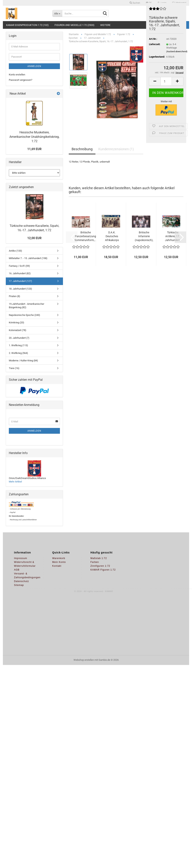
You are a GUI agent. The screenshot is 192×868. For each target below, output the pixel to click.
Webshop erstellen (84, 660)
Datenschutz (22, 581)
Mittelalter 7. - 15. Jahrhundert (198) (28, 258)
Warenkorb (59, 558)
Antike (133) (15, 251)
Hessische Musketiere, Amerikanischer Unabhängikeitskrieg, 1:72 (34, 137)
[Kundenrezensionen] (158, 10)
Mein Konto (59, 562)
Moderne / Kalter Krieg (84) (23, 360)
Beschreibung (82, 149)
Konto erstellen (17, 75)
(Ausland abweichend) (177, 52)
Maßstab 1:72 (99, 558)
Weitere (105, 25)
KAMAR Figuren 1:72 (103, 570)
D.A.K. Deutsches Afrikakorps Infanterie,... (112, 236)
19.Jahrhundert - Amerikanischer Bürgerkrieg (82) (26, 306)
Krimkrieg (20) (17, 323)
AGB (17, 570)
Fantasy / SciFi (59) (19, 266)
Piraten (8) (14, 296)
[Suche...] (57, 13)
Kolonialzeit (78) (18, 330)
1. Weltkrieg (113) (18, 345)
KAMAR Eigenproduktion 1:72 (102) (27, 25)
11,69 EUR (34, 149)
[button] (155, 81)
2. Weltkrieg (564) (18, 353)
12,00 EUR (34, 238)
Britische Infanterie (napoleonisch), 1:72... (144, 236)
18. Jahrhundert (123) (20, 289)
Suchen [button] (135, 3)
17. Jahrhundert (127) (20, 281)
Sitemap (19, 585)
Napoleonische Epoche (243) (24, 315)
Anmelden (34, 66)
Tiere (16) (14, 368)
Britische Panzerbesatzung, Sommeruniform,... (86, 236)
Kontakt (57, 566)
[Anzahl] (166, 81)
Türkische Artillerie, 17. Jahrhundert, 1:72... (173, 236)
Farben (95, 562)
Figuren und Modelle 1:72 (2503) (74, 25)
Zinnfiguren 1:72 (100, 566)
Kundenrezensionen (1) (116, 149)
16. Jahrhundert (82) (20, 273)
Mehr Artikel (15, 482)
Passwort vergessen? (21, 80)
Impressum (21, 558)
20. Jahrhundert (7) (19, 338)
